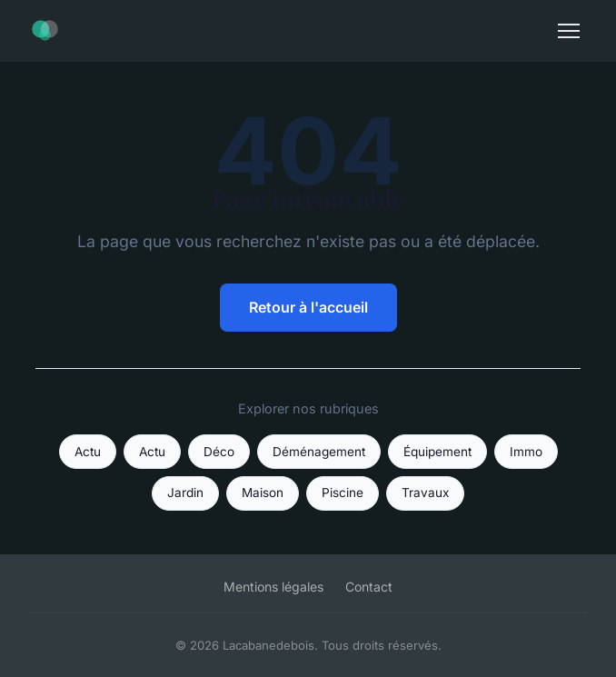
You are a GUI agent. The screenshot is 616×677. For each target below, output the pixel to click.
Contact (369, 587)
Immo (526, 452)
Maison (263, 493)
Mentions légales (273, 587)
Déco (219, 452)
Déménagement (319, 452)
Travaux (425, 493)
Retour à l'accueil (308, 307)
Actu (88, 452)
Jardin (185, 493)
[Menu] (569, 31)
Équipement (437, 452)
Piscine (343, 493)
